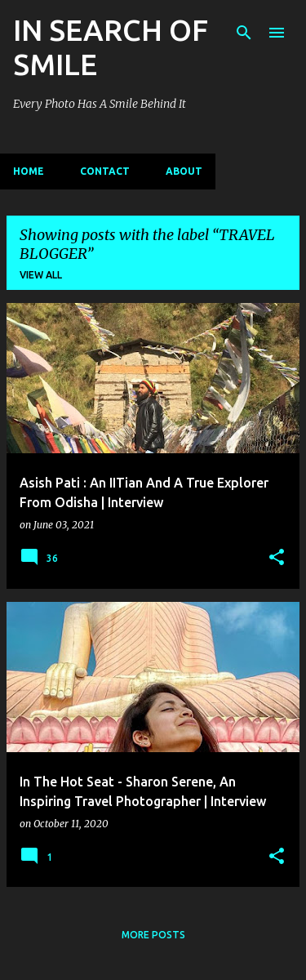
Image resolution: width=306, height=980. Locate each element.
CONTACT (105, 171)
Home (29, 171)
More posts (153, 935)
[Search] (244, 33)
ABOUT (184, 171)
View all (41, 275)
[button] (277, 558)
